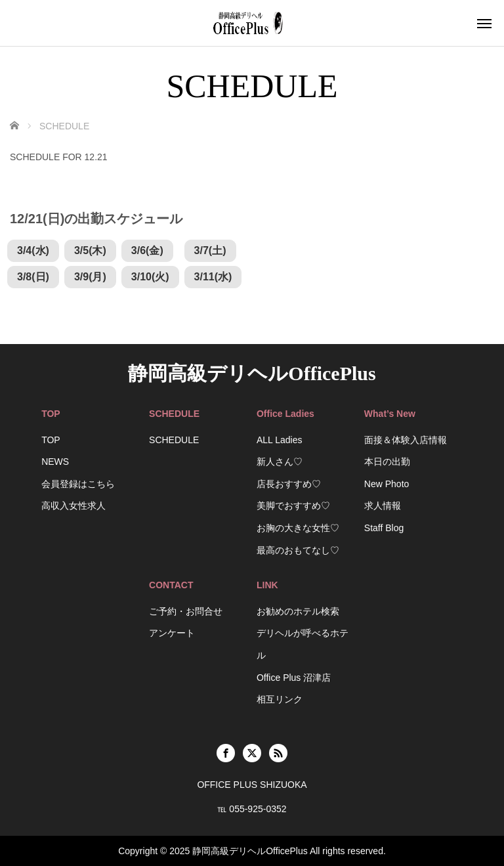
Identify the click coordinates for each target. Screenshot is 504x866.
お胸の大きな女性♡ (298, 528)
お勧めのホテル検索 (298, 611)
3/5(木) (90, 250)
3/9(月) (90, 277)
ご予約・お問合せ (186, 611)
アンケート (172, 633)
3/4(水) (33, 250)
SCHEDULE (174, 440)
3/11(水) (213, 277)
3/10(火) (150, 277)
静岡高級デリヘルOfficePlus (252, 373)
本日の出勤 (387, 462)
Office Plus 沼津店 (294, 678)
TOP (51, 440)
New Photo (387, 484)
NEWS (55, 462)
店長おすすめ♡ (289, 484)
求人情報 (383, 506)
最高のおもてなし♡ (298, 550)
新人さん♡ (280, 462)
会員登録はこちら (78, 484)
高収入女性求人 (73, 506)
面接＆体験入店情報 (406, 440)
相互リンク (280, 699)
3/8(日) (33, 277)
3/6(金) (147, 250)
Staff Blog (384, 528)
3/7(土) (210, 250)
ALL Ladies (280, 440)
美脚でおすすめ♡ (293, 506)
